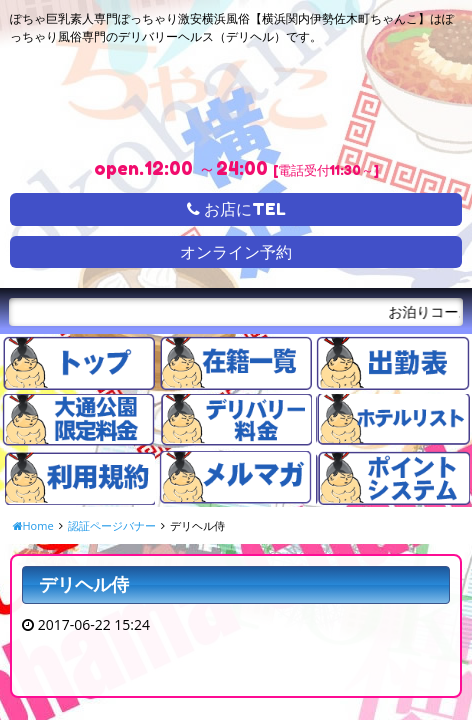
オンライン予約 (236, 252)
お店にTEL (236, 209)
